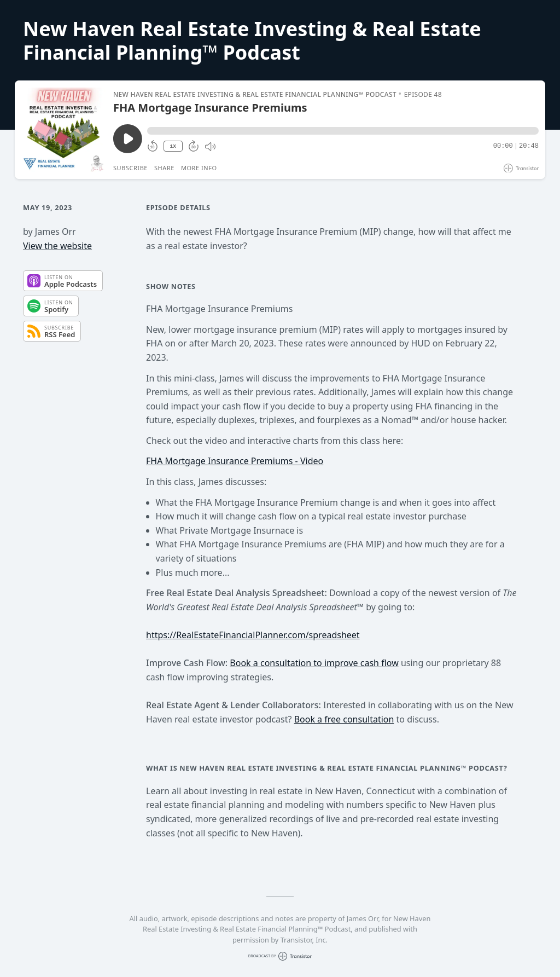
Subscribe (130, 168)
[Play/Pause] (63, 130)
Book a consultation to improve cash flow (314, 663)
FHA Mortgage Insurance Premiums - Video (235, 461)
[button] (343, 131)
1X (173, 146)
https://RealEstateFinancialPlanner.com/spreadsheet (253, 635)
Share (164, 168)
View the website (57, 246)
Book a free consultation (344, 719)
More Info (199, 168)
